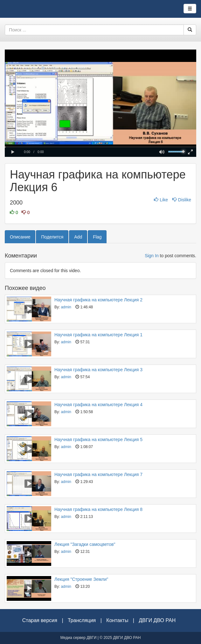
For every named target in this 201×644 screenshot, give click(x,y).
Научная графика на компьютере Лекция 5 (98, 439)
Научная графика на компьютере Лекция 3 (98, 370)
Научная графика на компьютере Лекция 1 (98, 335)
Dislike (182, 200)
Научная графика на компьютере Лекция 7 (98, 474)
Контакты (117, 620)
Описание (20, 237)
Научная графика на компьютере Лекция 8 (98, 509)
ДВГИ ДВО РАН (157, 620)
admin (66, 307)
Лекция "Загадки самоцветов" (85, 544)
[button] (13, 152)
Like (161, 200)
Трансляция (82, 620)
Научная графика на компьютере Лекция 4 (98, 405)
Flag (97, 237)
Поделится (52, 237)
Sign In (152, 256)
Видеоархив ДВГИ (27, 9)
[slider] (100, 147)
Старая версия (40, 620)
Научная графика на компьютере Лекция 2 (98, 300)
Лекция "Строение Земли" (81, 579)
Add (78, 237)
